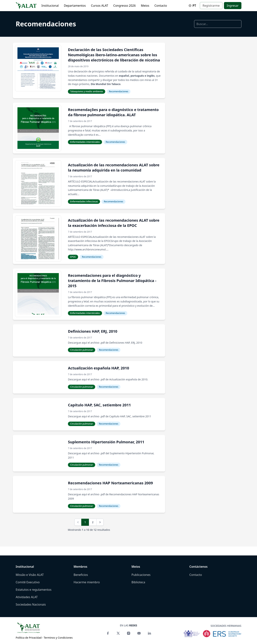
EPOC (73, 257)
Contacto (161, 6)
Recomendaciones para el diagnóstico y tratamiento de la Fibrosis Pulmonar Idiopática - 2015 (112, 281)
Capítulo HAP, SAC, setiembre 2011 (99, 405)
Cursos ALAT (99, 6)
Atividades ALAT (27, 597)
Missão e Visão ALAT (30, 575)
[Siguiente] (100, 522)
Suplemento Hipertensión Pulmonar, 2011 (106, 442)
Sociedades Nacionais (31, 604)
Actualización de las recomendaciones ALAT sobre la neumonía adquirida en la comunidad (114, 168)
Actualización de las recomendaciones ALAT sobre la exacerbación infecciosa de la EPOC (114, 223)
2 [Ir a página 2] (93, 522)
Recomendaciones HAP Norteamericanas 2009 (110, 483)
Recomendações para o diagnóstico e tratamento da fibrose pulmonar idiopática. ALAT (113, 112)
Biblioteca (138, 582)
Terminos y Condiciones (58, 638)
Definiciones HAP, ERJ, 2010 (93, 331)
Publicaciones (141, 575)
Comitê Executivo (28, 582)
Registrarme (211, 6)
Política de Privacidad (29, 638)
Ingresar (233, 6)
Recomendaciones (46, 24)
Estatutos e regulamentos (34, 590)
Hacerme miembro (87, 582)
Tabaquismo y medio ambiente (86, 91)
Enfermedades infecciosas (84, 202)
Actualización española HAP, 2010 (98, 368)
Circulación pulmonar (82, 350)
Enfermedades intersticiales (85, 142)
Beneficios (81, 575)
